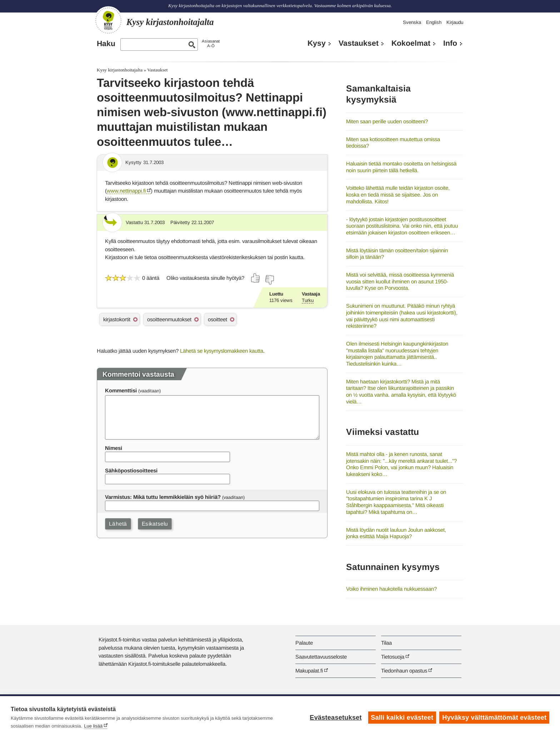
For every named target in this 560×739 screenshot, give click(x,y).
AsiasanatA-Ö (211, 43)
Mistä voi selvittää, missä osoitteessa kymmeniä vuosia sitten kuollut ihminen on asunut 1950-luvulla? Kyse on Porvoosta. (400, 281)
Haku (106, 44)
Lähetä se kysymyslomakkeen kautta (222, 351)
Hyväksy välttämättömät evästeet (494, 718)
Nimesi (114, 448)
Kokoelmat (411, 43)
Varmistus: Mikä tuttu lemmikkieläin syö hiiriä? (163, 497)
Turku (308, 300)
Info (450, 43)
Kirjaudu (455, 22)
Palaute (304, 643)
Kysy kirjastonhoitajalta (120, 70)
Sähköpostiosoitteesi (131, 470)
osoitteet (217, 319)
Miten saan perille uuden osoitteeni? (387, 121)
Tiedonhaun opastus (404, 671)
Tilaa (386, 643)
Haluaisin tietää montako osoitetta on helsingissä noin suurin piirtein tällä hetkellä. (401, 167)
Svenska (412, 22)
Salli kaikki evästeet (402, 718)
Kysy (317, 43)
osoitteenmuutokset (169, 319)
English (434, 22)
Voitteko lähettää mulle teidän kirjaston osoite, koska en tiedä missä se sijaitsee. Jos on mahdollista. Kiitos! (398, 194)
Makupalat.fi (309, 671)
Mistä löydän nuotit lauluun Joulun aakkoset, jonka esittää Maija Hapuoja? (396, 533)
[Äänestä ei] (269, 280)
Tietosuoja (393, 657)
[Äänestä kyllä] (256, 278)
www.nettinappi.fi (126, 191)
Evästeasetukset (336, 718)
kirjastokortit (117, 319)
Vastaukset (359, 43)
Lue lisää (93, 726)
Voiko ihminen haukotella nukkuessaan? (391, 589)
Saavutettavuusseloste (321, 657)
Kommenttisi (121, 390)
